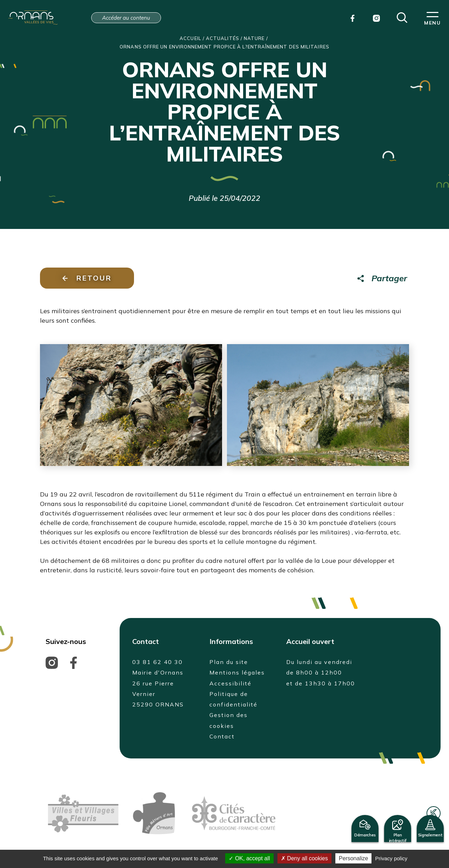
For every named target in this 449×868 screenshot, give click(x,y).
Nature (254, 38)
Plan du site (229, 662)
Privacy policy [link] (391, 858)
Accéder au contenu (126, 18)
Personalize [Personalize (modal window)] (354, 858)
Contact (222, 736)
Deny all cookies (304, 858)
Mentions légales (237, 672)
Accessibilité (230, 683)
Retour (87, 278)
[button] (402, 17)
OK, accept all (249, 858)
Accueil (190, 38)
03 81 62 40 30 (158, 662)
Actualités (223, 38)
